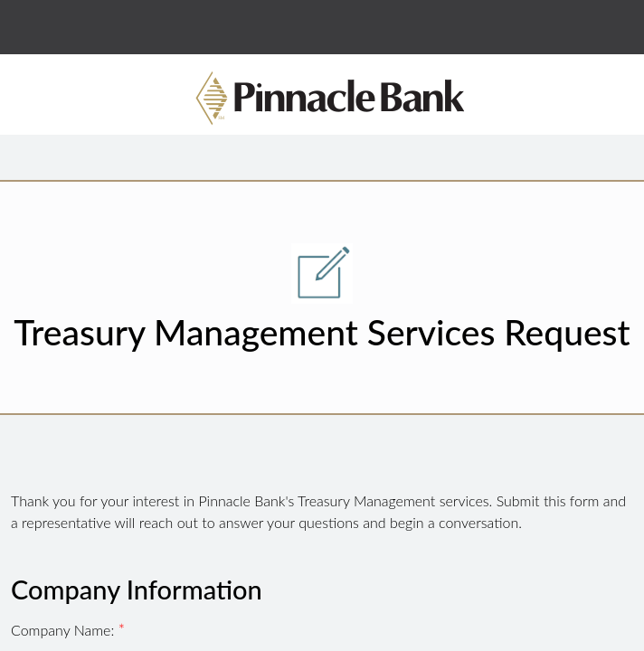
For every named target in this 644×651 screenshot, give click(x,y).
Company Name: (65, 630)
